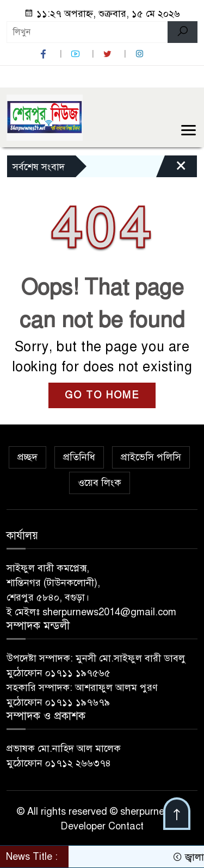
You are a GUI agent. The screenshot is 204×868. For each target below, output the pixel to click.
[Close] (171, 169)
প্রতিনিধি (79, 457)
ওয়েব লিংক (100, 483)
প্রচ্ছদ (27, 457)
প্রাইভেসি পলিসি (151, 457)
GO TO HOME (102, 395)
